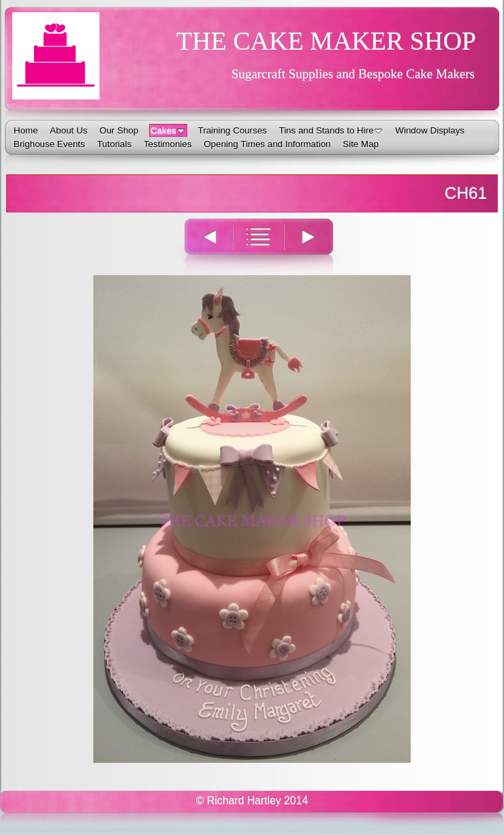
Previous (201, 246)
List (258, 246)
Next (316, 246)
